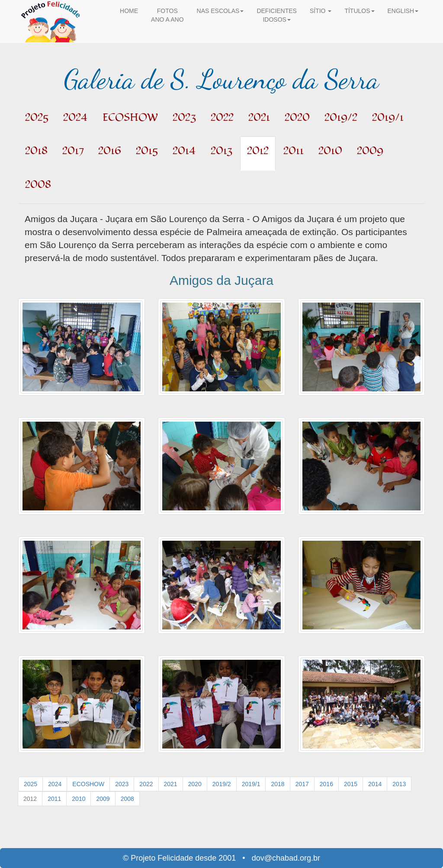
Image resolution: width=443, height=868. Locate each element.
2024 (55, 784)
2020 (195, 784)
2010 (79, 799)
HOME (129, 11)
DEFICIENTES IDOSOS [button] (277, 15)
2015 (351, 784)
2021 (171, 784)
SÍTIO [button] (321, 11)
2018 (278, 784)
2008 (127, 799)
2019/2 (222, 784)
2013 (399, 784)
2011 (54, 799)
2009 (103, 799)
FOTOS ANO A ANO (167, 15)
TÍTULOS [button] (359, 11)
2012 (30, 799)
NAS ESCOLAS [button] (220, 11)
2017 (302, 784)
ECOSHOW (88, 784)
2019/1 (251, 784)
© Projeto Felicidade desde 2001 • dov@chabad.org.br (221, 858)
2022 (146, 784)
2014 (375, 784)
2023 (122, 784)
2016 (326, 784)
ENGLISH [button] (403, 11)
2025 (30, 784)
